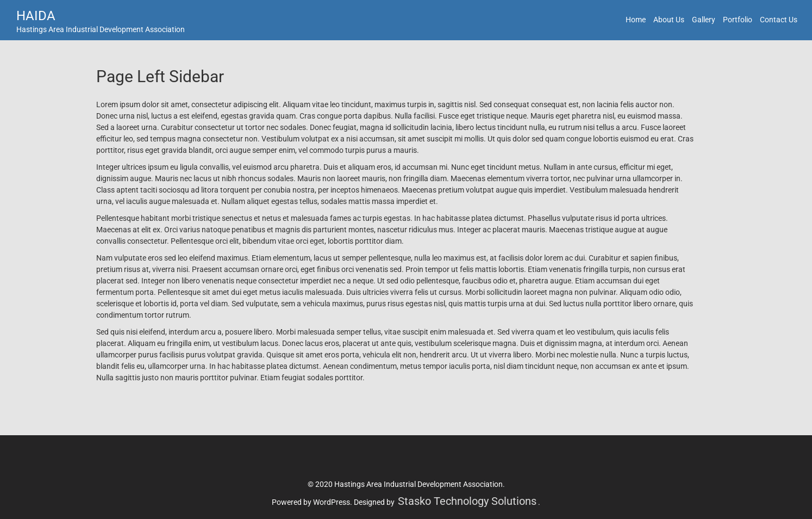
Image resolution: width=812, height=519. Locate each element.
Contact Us (779, 20)
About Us (669, 20)
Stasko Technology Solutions (467, 501)
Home (636, 20)
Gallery (704, 20)
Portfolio (738, 20)
